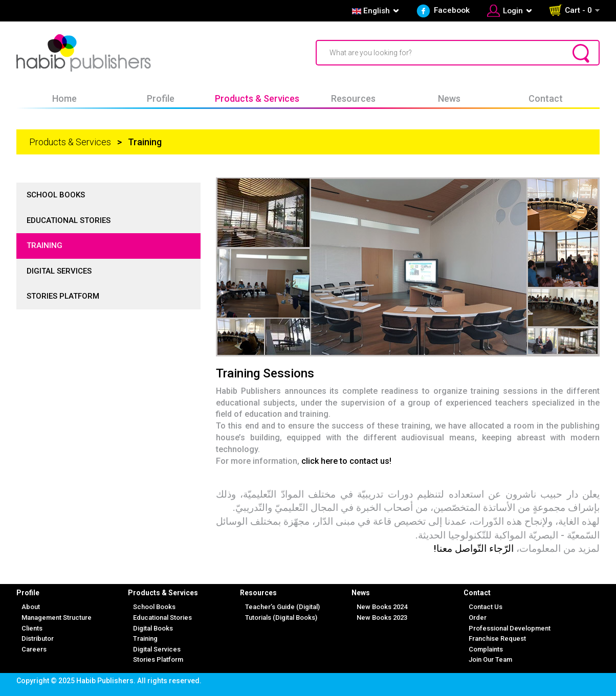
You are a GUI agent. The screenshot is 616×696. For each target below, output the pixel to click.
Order (478, 618)
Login (513, 11)
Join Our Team (490, 659)
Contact (546, 98)
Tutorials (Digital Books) (281, 618)
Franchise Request (497, 638)
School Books (56, 195)
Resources (353, 98)
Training (45, 245)
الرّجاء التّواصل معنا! (474, 549)
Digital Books (153, 628)
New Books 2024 (382, 607)
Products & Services (257, 98)
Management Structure (57, 618)
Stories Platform (63, 296)
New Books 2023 (382, 618)
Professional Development (510, 628)
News (449, 98)
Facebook (452, 10)
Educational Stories (69, 220)
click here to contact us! (346, 461)
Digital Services (59, 271)
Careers (34, 649)
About (31, 607)
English (370, 11)
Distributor (38, 638)
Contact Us (486, 607)
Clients (32, 628)
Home (64, 98)
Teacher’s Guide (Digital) (282, 607)
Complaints (486, 649)
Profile (161, 98)
